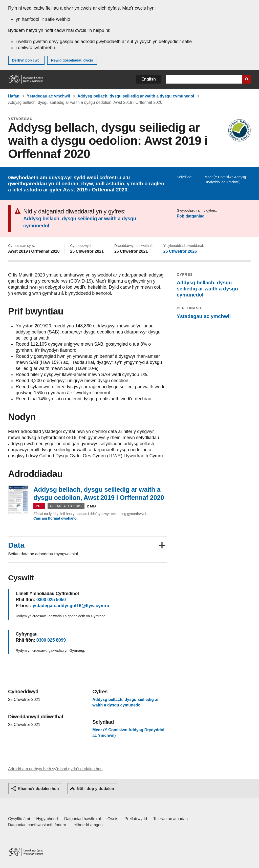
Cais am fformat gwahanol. (56, 518)
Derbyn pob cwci (26, 60)
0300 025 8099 (51, 640)
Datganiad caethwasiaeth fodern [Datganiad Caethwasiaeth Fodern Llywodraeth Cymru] (37, 825)
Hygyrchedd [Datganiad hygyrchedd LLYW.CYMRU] (47, 819)
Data (16, 545)
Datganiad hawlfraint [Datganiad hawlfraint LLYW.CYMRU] (83, 819)
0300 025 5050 (51, 600)
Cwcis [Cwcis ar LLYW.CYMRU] (113, 819)
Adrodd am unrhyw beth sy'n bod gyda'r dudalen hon (55, 769)
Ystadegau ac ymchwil (48, 96)
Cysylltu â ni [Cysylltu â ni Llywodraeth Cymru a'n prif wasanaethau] (19, 819)
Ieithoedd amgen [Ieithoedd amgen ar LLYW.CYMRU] (88, 825)
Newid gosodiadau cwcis (72, 60)
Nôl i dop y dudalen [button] (95, 789)
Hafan (14, 96)
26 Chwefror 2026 (180, 251)
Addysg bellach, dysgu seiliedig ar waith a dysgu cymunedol (136, 96)
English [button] (149, 79)
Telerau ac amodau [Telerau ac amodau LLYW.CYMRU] (170, 819)
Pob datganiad (191, 216)
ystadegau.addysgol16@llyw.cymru (71, 606)
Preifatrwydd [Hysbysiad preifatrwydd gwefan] (136, 819)
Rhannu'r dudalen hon (38, 789)
